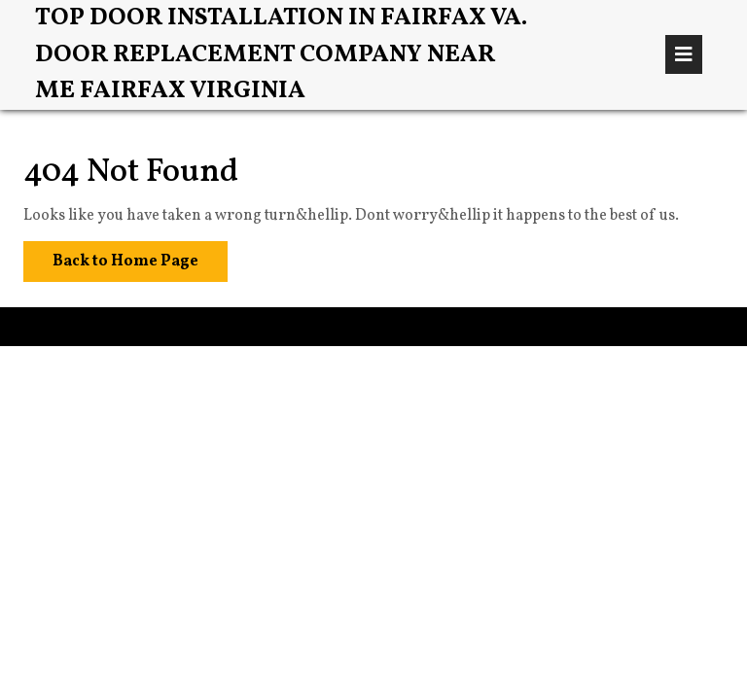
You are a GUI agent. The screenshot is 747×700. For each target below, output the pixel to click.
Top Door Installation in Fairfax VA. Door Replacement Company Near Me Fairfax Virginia (281, 54)
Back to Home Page (111, 257)
